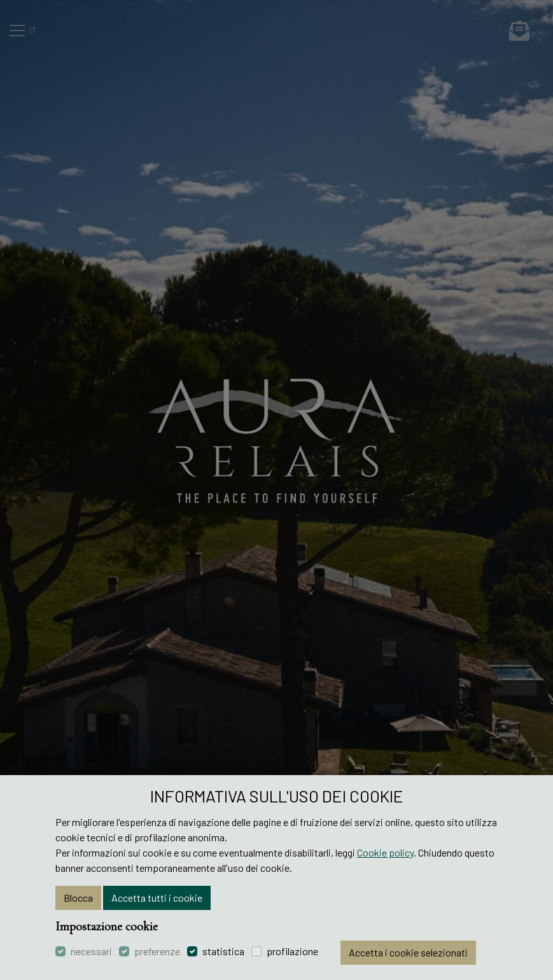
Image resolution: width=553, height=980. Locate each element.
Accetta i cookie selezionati (408, 952)
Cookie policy (385, 852)
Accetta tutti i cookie (157, 898)
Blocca (78, 898)
